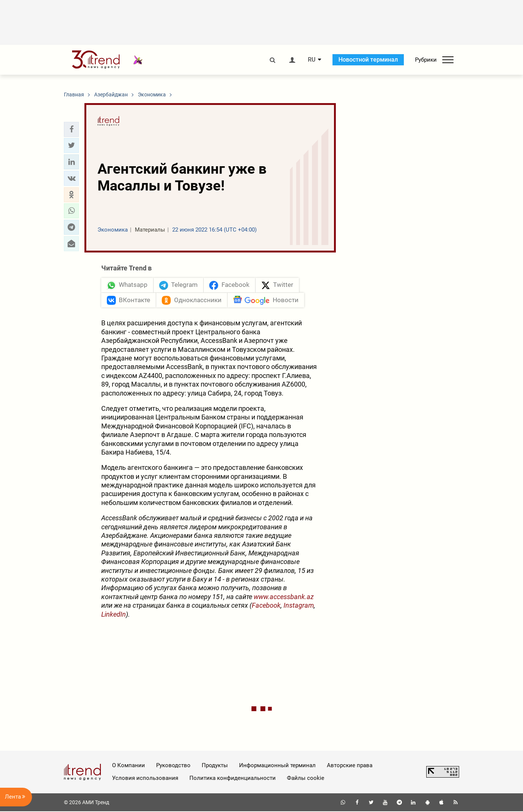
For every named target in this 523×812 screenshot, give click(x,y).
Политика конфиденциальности (233, 779)
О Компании (129, 766)
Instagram (299, 606)
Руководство (173, 766)
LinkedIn (114, 615)
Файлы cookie (306, 779)
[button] (71, 129)
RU (312, 60)
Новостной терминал (368, 60)
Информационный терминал (277, 766)
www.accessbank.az (284, 597)
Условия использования (145, 779)
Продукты (215, 766)
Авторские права (350, 766)
